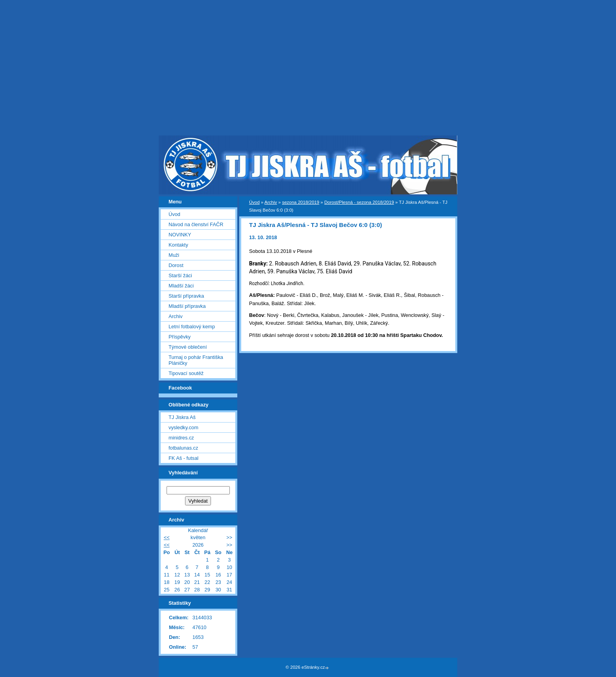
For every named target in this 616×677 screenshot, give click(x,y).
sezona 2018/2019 (301, 202)
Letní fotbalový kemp (192, 327)
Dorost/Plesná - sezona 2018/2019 (359, 202)
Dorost (176, 265)
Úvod (254, 202)
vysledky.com (183, 427)
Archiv (271, 202)
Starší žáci (180, 275)
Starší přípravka (186, 296)
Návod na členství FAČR (196, 224)
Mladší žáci (181, 286)
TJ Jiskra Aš (182, 417)
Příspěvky (180, 337)
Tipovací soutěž (186, 373)
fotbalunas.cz (183, 448)
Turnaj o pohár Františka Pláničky (196, 360)
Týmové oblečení (188, 347)
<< (167, 537)
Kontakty (178, 245)
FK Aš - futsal (183, 458)
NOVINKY (180, 235)
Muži (174, 255)
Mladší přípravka (187, 306)
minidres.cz (181, 438)
